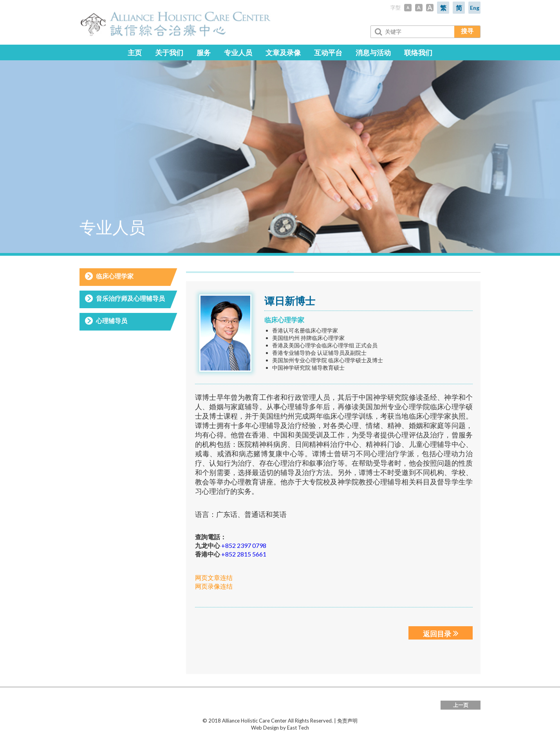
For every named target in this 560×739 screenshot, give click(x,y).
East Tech (298, 728)
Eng (475, 8)
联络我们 (418, 52)
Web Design (265, 728)
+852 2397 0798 (244, 546)
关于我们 (169, 52)
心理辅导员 (112, 321)
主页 (135, 52)
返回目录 (441, 633)
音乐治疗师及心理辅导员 (130, 298)
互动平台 (328, 52)
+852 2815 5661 (244, 554)
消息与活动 (373, 52)
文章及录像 (283, 52)
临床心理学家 (115, 276)
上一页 (461, 705)
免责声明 (347, 721)
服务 (204, 52)
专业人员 (238, 52)
